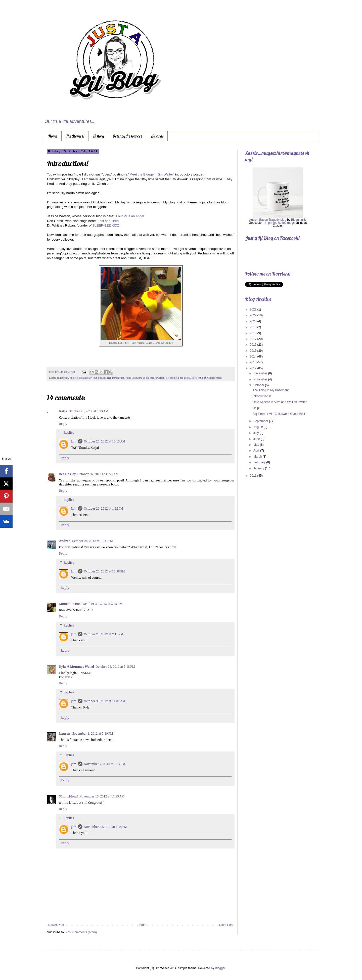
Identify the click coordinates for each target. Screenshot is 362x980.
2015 (254, 351)
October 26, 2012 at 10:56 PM (104, 571)
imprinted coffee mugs (280, 223)
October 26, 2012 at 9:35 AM (88, 411)
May (257, 445)
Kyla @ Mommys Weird (77, 667)
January (259, 468)
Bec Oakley (67, 474)
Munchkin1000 (70, 604)
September (261, 421)
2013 (254, 362)
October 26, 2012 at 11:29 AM (98, 474)
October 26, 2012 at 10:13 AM (105, 441)
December (261, 373)
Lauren (65, 733)
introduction (118, 378)
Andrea (65, 541)
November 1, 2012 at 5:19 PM (92, 733)
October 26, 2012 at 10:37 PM (92, 541)
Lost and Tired (108, 221)
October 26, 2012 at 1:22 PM (104, 508)
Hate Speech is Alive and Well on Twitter (280, 402)
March (258, 457)
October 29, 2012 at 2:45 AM (103, 604)
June (257, 439)
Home (53, 136)
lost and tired (172, 378)
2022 (254, 315)
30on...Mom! (69, 796)
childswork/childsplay (80, 378)
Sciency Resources (127, 136)
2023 (254, 309)
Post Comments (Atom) (81, 932)
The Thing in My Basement (271, 390)
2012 (254, 368)
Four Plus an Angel (130, 216)
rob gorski (185, 378)
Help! (256, 408)
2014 (254, 357)
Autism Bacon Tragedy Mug (268, 220)
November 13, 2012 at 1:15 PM (105, 827)
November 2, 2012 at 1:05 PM (105, 764)
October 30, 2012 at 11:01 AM (105, 701)
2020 (254, 321)
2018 (254, 333)
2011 (254, 476)
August (259, 427)
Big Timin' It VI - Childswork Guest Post (279, 414)
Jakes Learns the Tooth (137, 378)
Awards (157, 136)
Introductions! (262, 396)
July (257, 433)
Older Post (226, 925)
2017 (254, 339)
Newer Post (56, 925)
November (261, 379)
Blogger (220, 968)
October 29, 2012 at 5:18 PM (115, 667)
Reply (63, 424)
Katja (63, 411)
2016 (254, 345)
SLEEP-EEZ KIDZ (106, 225)
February (260, 462)
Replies (69, 433)
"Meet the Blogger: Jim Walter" (151, 174)
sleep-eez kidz (199, 378)
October (259, 385)
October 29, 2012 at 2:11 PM (104, 634)
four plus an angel (102, 378)
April (257, 451)
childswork (63, 378)
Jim (62, 372)
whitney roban (214, 378)
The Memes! (75, 136)
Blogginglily (299, 220)
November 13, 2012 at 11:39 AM (102, 796)
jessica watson (157, 378)
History (98, 136)
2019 (254, 327)
